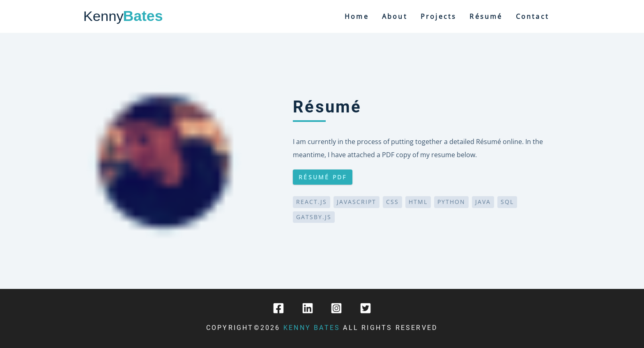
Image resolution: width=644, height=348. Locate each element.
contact (532, 16)
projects (439, 16)
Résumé (486, 16)
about (395, 16)
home (357, 16)
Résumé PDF (323, 177)
